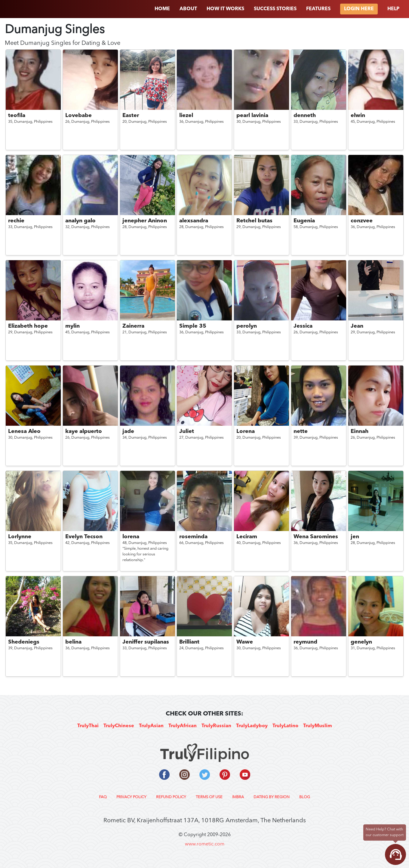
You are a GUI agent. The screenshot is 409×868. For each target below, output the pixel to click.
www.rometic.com (205, 844)
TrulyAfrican (183, 726)
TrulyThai (88, 726)
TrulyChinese (119, 726)
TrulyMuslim (318, 726)
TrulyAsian (151, 726)
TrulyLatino (285, 726)
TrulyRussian (216, 726)
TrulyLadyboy (252, 726)
